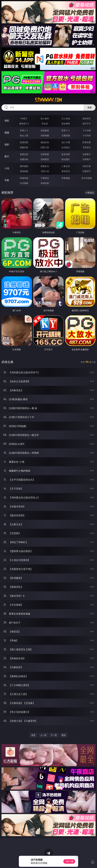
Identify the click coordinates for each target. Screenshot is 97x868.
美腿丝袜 (24, 159)
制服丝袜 (24, 147)
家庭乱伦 (45, 166)
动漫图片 (87, 154)
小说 (7, 168)
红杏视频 (24, 183)
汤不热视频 (87, 178)
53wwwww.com (48, 100)
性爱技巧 (87, 171)
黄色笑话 (66, 171)
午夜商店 (45, 178)
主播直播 (66, 135)
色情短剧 (45, 183)
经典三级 (45, 147)
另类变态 (87, 147)
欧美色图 (66, 154)
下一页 (54, 735)
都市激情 (24, 166)
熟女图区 (66, 159)
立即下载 (69, 861)
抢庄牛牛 (87, 124)
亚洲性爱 (24, 142)
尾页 (64, 735)
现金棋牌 (66, 124)
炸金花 (45, 124)
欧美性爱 (87, 142)
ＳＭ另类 (87, 135)
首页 (33, 735)
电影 (7, 144)
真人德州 (45, 118)
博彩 (7, 121)
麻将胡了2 (24, 124)
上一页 (43, 735)
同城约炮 (24, 178)
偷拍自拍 (45, 142)
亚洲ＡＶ (24, 130)
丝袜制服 (45, 135)
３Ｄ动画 (87, 130)
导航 (7, 180)
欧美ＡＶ (66, 130)
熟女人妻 (24, 135)
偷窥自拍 (24, 154)
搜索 (90, 107)
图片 (7, 156)
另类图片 (87, 159)
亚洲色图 (45, 154)
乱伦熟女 (66, 147)
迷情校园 (24, 171)
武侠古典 (87, 166)
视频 (7, 133)
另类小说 (45, 171)
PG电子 (24, 118)
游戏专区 (87, 118)
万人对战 (66, 118)
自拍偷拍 (45, 130)
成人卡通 (66, 142)
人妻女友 (66, 166)
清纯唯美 (45, 159)
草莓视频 (66, 178)
